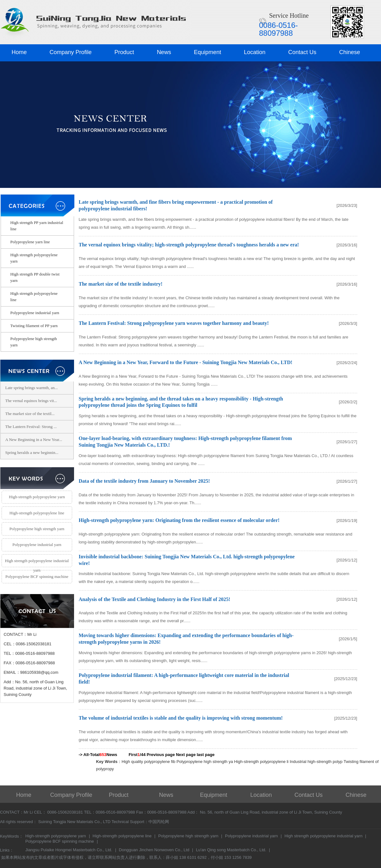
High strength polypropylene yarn (34, 258)
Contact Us (302, 52)
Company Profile (71, 52)
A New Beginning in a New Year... (34, 440)
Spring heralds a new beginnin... (32, 453)
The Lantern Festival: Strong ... (31, 427)
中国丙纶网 (159, 822)
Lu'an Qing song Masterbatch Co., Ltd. (231, 850)
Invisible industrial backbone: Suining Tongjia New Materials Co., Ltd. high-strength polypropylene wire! (187, 560)
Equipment (208, 52)
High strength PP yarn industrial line (37, 226)
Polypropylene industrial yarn (35, 313)
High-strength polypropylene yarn (37, 497)
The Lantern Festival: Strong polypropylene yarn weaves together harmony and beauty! (174, 323)
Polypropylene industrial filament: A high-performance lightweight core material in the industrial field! (184, 679)
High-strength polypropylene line (37, 513)
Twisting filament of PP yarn (34, 326)
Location (255, 52)
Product (124, 52)
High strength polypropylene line (34, 297)
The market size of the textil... (30, 414)
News (164, 52)
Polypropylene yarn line (30, 242)
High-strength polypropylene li (261, 762)
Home (19, 52)
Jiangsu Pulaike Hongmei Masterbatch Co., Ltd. (69, 850)
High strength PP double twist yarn (35, 277)
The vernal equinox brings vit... (31, 401)
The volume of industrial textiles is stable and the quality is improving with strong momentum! (181, 718)
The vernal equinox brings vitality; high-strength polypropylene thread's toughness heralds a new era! (189, 245)
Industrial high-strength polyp (316, 762)
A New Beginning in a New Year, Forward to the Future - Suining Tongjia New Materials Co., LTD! (186, 362)
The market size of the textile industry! (121, 284)
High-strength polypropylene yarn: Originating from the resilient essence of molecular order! (179, 520)
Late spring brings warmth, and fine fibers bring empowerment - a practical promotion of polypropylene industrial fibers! (176, 205)
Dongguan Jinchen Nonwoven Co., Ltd (154, 850)
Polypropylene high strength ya (205, 762)
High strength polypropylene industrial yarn (37, 563)
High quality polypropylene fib (148, 762)
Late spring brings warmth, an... (32, 388)
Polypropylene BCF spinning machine (37, 577)
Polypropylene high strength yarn (34, 342)
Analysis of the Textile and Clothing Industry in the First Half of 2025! (155, 599)
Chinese (350, 52)
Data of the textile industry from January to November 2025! (144, 481)
